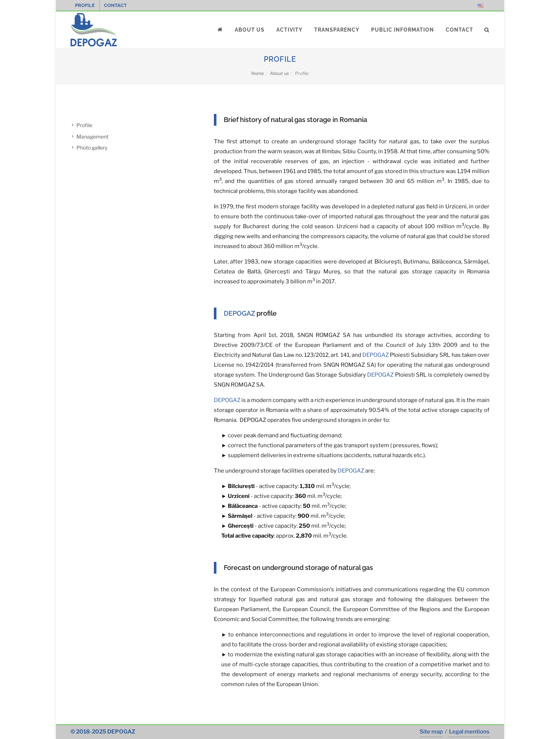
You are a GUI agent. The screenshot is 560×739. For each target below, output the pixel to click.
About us (279, 73)
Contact (115, 5)
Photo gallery (92, 148)
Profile (85, 5)
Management (92, 137)
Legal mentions (469, 732)
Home (258, 73)
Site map (431, 732)
